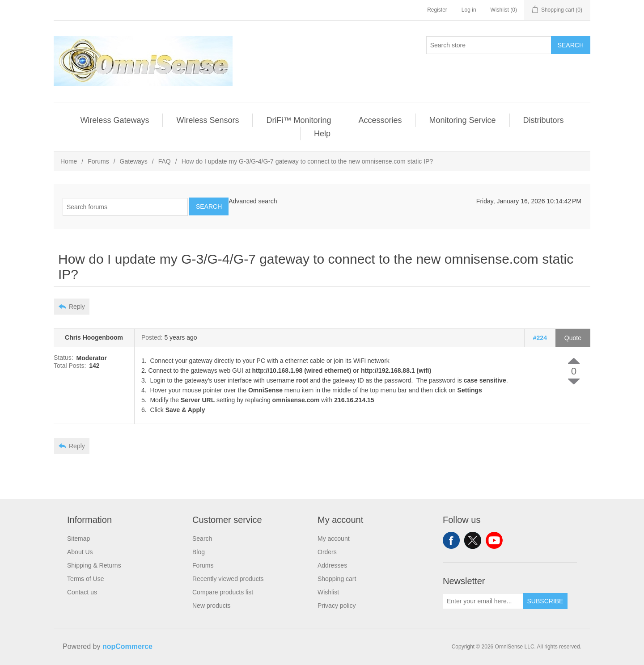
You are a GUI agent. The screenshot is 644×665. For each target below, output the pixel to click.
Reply (77, 307)
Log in (469, 10)
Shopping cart (337, 579)
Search (571, 45)
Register (437, 10)
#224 (540, 338)
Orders (327, 552)
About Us (80, 552)
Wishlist (328, 592)
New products (212, 606)
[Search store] (489, 45)
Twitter (473, 540)
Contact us (82, 592)
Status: (64, 358)
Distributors (544, 120)
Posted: (152, 338)
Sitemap (78, 539)
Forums (98, 161)
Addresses (332, 565)
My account (334, 539)
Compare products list (223, 592)
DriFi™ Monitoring (299, 120)
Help (322, 134)
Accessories (380, 120)
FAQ (165, 161)
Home (69, 161)
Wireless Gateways (114, 120)
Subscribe (545, 601)
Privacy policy (337, 606)
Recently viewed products (228, 579)
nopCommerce (127, 646)
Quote (573, 338)
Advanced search (253, 201)
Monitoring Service (463, 120)
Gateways (134, 161)
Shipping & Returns (94, 565)
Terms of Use (85, 579)
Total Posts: (70, 366)
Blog (199, 552)
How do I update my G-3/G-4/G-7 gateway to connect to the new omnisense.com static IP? (307, 161)
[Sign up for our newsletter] (483, 601)
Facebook (451, 540)
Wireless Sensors (208, 120)
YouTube (494, 540)
